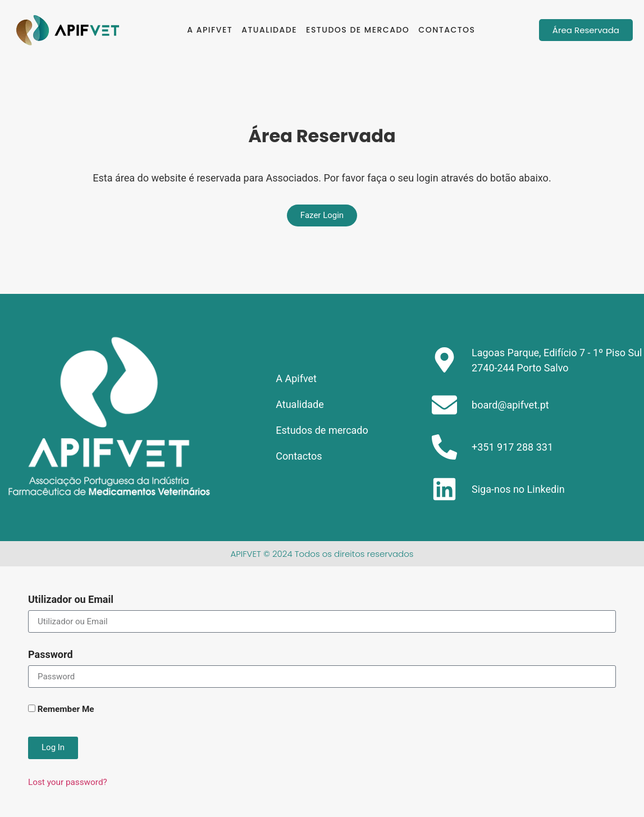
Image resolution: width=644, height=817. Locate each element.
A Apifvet (210, 30)
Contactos (447, 30)
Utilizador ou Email (71, 600)
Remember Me (61, 709)
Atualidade (269, 30)
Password (51, 655)
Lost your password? (68, 782)
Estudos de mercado (358, 30)
